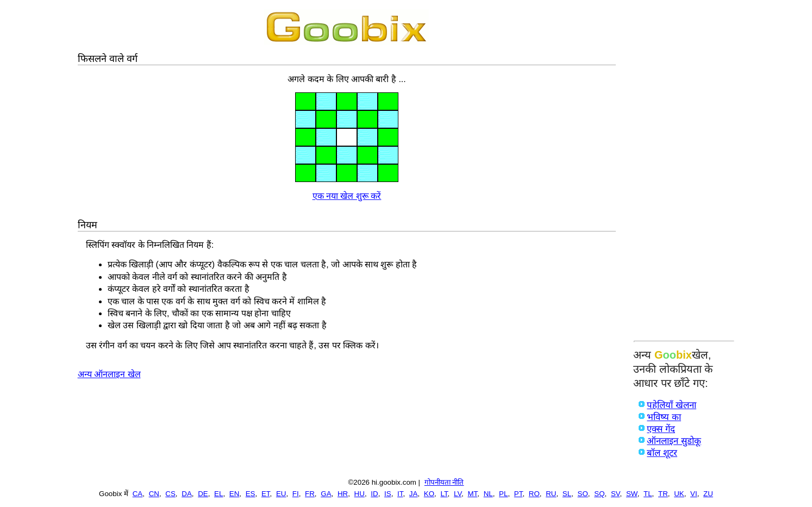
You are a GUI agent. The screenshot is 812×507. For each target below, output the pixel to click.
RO (534, 494)
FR (310, 494)
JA (414, 494)
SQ (599, 494)
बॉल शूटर (662, 453)
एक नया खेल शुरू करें (347, 196)
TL (648, 494)
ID (374, 494)
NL (488, 494)
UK (679, 494)
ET (266, 494)
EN (235, 494)
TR (663, 494)
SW (632, 494)
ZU (708, 494)
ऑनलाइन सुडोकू (674, 441)
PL (503, 494)
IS (388, 494)
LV (458, 494)
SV (616, 494)
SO (583, 494)
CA (138, 494)
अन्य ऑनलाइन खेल (109, 374)
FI (296, 494)
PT (519, 494)
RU (551, 494)
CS (170, 494)
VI (694, 494)
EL (218, 494)
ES (251, 494)
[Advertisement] (684, 172)
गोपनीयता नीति (444, 482)
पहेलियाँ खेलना (672, 405)
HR (343, 494)
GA (326, 494)
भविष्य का (664, 417)
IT (400, 494)
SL (567, 494)
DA (187, 494)
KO (429, 494)
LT (444, 494)
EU (281, 494)
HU (360, 494)
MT (472, 494)
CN (154, 494)
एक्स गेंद (661, 429)
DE (203, 494)
